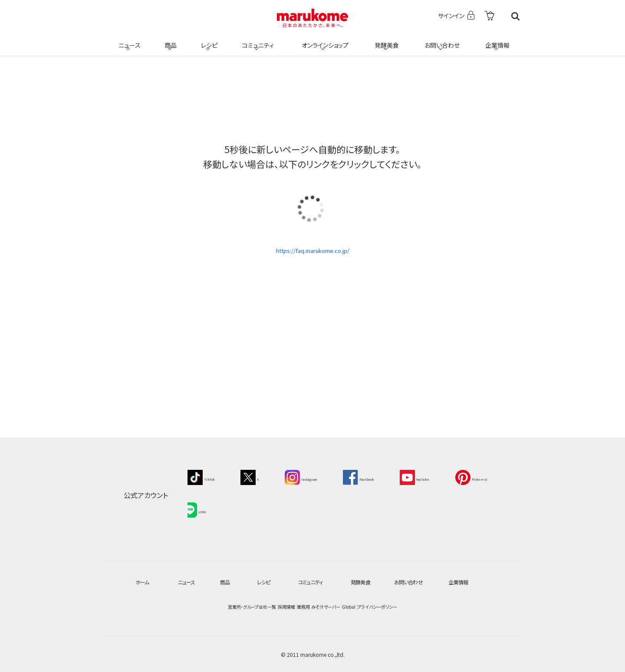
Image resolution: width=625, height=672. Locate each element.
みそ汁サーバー (344, 606)
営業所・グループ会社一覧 (164, 606)
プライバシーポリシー (466, 606)
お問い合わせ (440, 40)
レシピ (208, 40)
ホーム (143, 581)
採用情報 (236, 606)
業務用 (286, 606)
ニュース (128, 40)
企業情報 (496, 40)
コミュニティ (257, 40)
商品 (170, 40)
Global (402, 606)
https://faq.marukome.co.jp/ (312, 254)
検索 (515, 16)
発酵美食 (385, 40)
